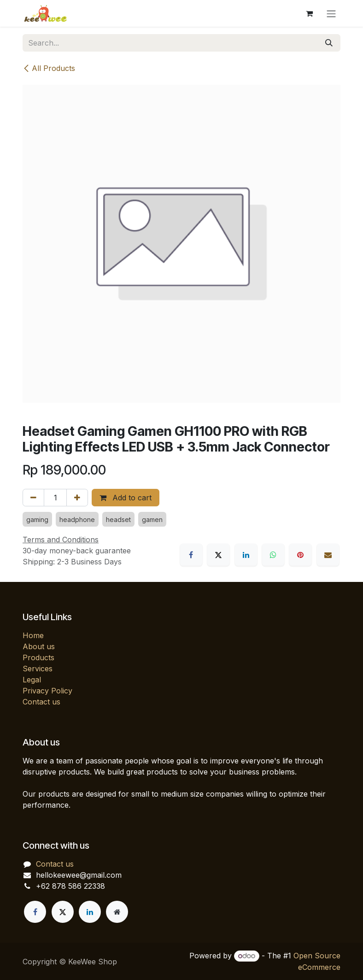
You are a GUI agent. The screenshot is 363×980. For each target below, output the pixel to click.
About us (39, 646)
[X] (218, 555)
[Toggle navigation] (331, 13)
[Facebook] (191, 555)
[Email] (328, 555)
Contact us (41, 702)
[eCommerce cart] (309, 13)
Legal (32, 680)
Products (38, 657)
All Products (49, 68)
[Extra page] (117, 912)
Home (33, 635)
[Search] (329, 43)
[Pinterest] (300, 555)
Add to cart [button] (126, 498)
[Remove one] (33, 498)
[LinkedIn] (246, 555)
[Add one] (77, 498)
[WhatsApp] (273, 555)
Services (38, 669)
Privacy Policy (47, 691)
